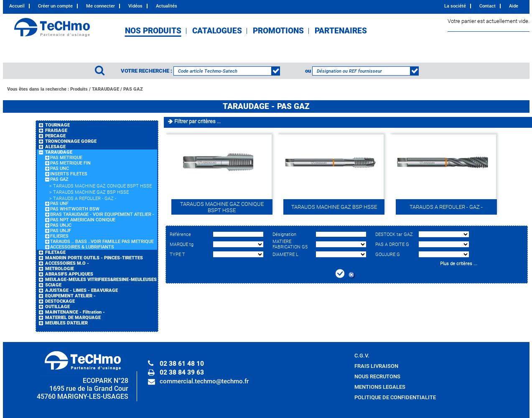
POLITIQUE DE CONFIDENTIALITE (395, 397)
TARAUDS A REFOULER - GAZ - (85, 199)
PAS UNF (59, 204)
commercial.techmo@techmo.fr (204, 381)
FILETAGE (55, 252)
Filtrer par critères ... (197, 121)
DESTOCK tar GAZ (394, 234)
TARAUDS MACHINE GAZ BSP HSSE (91, 192)
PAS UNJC (61, 225)
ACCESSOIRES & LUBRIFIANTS (82, 247)
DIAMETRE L (285, 255)
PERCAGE (55, 136)
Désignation (284, 234)
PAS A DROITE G (392, 244)
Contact (487, 6)
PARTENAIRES (341, 31)
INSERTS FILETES (69, 174)
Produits (79, 89)
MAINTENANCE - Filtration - (75, 312)
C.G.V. (362, 356)
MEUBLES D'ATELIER (66, 323)
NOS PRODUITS (153, 31)
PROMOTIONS (278, 31)
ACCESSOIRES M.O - (67, 263)
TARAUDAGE (106, 89)
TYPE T (177, 255)
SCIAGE (53, 285)
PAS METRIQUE (66, 158)
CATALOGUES (217, 31)
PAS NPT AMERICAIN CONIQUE (83, 220)
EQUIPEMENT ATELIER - (70, 296)
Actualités (167, 6)
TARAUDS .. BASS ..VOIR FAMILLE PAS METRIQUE (102, 242)
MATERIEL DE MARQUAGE (73, 318)
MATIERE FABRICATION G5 (290, 244)
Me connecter (101, 6)
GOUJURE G (388, 255)
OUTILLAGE (57, 307)
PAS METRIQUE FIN (70, 163)
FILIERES (59, 236)
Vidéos (135, 6)
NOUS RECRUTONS (377, 376)
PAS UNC (60, 168)
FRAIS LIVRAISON (376, 366)
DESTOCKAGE (60, 301)
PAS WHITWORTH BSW (75, 209)
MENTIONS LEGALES (380, 387)
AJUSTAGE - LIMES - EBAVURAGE (81, 290)
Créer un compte (55, 6)
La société (455, 6)
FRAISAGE (56, 130)
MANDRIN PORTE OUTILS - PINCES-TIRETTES (94, 258)
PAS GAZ (133, 89)
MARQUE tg (182, 244)
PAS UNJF (61, 231)
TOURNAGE (57, 125)
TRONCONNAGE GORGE (71, 141)
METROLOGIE (60, 269)
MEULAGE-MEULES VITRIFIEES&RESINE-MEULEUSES (101, 280)
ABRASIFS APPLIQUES (69, 274)
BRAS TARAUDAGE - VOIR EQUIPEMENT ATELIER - (102, 214)
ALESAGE (55, 147)
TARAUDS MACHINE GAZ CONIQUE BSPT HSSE (102, 186)
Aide (514, 6)
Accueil (17, 6)
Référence (180, 234)
